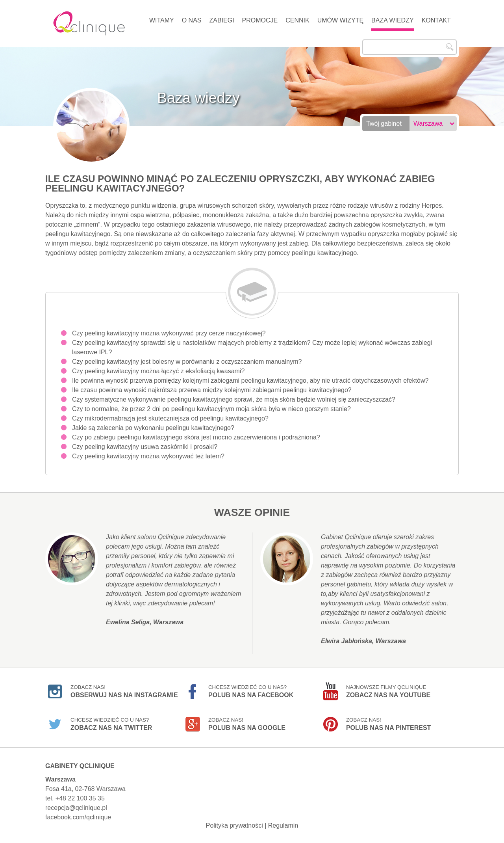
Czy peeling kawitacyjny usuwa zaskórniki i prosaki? (145, 447)
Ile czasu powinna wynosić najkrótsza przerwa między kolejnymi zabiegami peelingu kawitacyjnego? (212, 390)
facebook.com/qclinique (78, 817)
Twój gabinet (384, 124)
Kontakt (436, 20)
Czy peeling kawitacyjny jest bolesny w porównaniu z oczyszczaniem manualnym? (187, 362)
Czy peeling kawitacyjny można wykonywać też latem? (148, 456)
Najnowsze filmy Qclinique (388, 691)
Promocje (260, 20)
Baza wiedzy (393, 20)
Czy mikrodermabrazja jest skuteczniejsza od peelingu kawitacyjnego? (170, 418)
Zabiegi (221, 20)
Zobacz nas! (124, 691)
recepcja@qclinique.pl (76, 808)
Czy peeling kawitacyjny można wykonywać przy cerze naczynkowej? (169, 333)
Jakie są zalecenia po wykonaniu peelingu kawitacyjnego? (153, 428)
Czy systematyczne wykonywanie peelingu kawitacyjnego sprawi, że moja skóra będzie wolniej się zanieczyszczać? (234, 399)
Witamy (162, 20)
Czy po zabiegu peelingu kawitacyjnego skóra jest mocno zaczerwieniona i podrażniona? (196, 437)
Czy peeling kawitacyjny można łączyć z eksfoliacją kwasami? (158, 371)
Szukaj (450, 47)
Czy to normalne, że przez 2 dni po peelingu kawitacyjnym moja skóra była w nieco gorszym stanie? (211, 409)
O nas (192, 20)
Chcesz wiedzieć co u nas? (251, 691)
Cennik (297, 20)
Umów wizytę (340, 20)
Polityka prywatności (234, 825)
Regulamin (283, 825)
